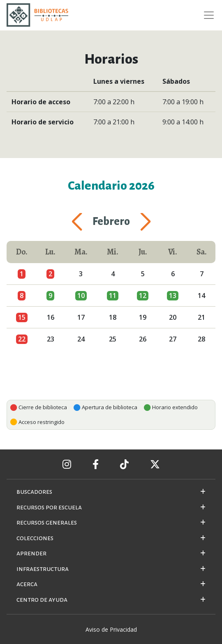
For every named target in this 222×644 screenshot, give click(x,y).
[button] (87, 222)
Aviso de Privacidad (111, 629)
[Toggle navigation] (206, 15)
